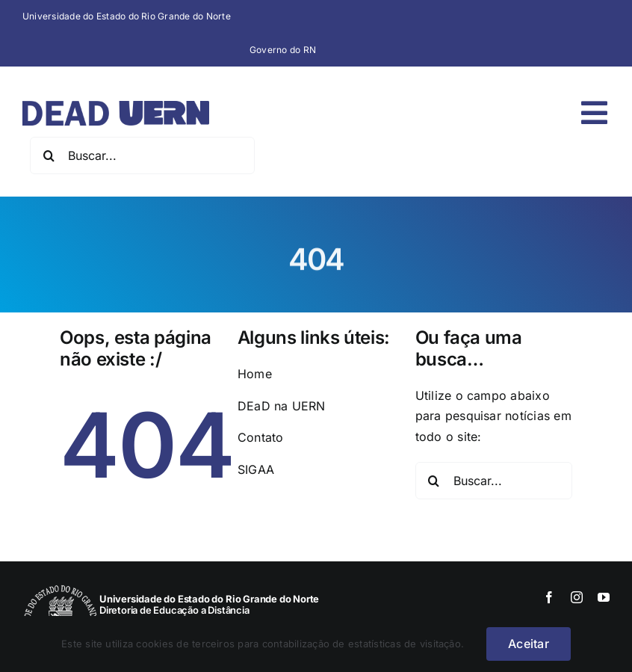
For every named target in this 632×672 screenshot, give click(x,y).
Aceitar (529, 644)
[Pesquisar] (49, 155)
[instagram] (577, 597)
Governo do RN (283, 50)
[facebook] (549, 597)
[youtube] (604, 597)
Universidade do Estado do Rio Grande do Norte (127, 16)
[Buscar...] (142, 155)
